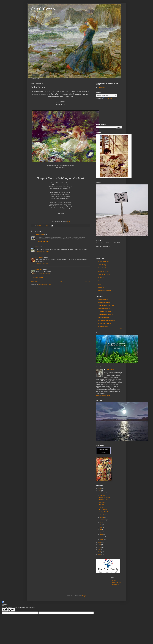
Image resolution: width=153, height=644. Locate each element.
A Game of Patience (103, 271)
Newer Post (35, 281)
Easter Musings (102, 265)
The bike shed (40, 235)
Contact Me (116, 585)
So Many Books (104, 500)
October (102, 517)
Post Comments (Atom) (45, 284)
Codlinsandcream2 (104, 308)
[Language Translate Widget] (107, 96)
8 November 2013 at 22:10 (43, 264)
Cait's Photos (101, 88)
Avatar (100, 284)
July (101, 525)
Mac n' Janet (39, 269)
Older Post (87, 281)
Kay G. (37, 247)
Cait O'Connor (43, 9)
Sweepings (102, 502)
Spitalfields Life (103, 299)
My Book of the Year (103, 261)
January (102, 539)
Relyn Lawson (40, 257)
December (103, 493)
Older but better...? (104, 317)
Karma (100, 281)
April (101, 532)
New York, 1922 (102, 268)
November (103, 495)
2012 (100, 542)
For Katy (102, 505)
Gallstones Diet (117, 582)
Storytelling (102, 514)
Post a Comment (38, 277)
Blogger (84, 596)
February (102, 537)
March (102, 534)
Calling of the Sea (104, 512)
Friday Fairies (103, 510)
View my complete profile (103, 395)
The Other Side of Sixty (105, 311)
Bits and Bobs (102, 287)
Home (61, 281)
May (101, 530)
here (69, 221)
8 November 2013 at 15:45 (43, 252)
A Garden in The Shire (105, 323)
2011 (100, 545)
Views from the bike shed (106, 314)
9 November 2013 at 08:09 (43, 274)
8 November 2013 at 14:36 (43, 241)
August (102, 522)
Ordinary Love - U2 (105, 497)
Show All (120, 329)
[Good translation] (5, 610)
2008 (100, 552)
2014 (100, 488)
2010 (100, 547)
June (101, 527)
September (103, 520)
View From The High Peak (106, 305)
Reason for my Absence (104, 291)
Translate (108, 98)
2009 (100, 550)
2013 (100, 491)
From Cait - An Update (104, 274)
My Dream (101, 278)
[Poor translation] (12, 610)
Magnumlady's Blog (104, 302)
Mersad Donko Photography (107, 320)
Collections (102, 507)
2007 (100, 555)
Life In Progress (103, 326)
